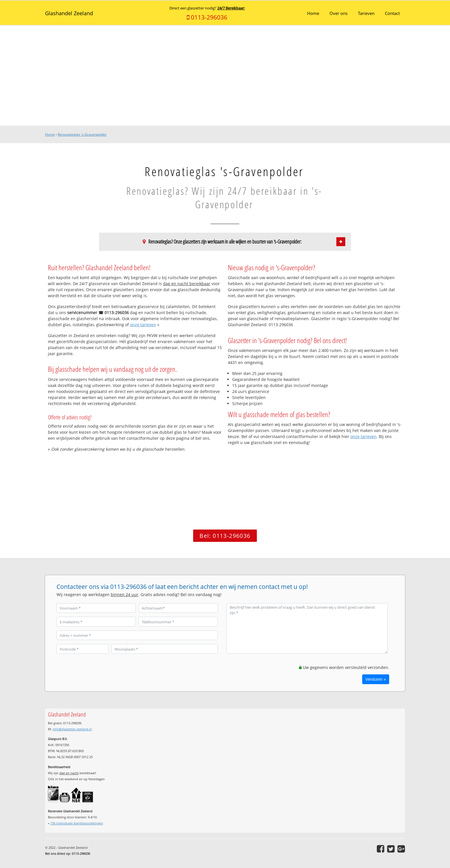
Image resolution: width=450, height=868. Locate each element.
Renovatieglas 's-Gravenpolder (82, 134)
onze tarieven (143, 325)
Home (50, 134)
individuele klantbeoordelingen (77, 823)
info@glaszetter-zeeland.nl (72, 729)
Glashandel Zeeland (69, 13)
